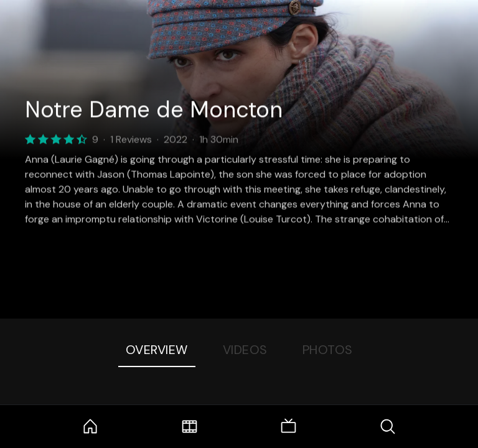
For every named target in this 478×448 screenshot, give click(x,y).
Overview (157, 350)
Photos (328, 350)
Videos (245, 350)
